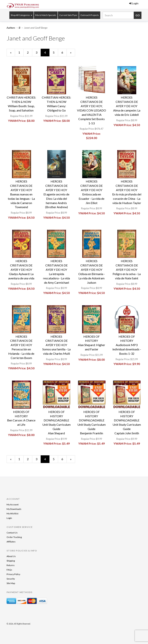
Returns (11, 565)
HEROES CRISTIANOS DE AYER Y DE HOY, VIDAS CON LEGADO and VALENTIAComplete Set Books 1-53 (92, 110)
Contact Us (12, 533)
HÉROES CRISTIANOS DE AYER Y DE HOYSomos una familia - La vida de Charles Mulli (56, 345)
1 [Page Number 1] (21, 52)
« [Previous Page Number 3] (13, 53)
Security (11, 579)
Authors (11, 28)
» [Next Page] (73, 53)
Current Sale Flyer (68, 15)
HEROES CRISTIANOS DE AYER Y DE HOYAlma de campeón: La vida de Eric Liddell (127, 106)
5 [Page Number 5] (55, 52)
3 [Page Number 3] (38, 52)
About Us (11, 556)
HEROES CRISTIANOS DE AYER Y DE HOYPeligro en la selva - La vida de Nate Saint (127, 269)
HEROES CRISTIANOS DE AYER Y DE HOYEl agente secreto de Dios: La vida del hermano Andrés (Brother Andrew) (56, 194)
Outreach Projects (90, 15)
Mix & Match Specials (46, 15)
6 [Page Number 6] (64, 52)
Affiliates (11, 542)
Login (134, 3)
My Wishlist (12, 513)
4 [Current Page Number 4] (47, 53)
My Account (13, 505)
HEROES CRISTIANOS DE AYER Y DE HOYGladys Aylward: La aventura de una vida (21, 269)
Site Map (11, 583)
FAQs (9, 570)
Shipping (11, 561)
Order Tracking (14, 537)
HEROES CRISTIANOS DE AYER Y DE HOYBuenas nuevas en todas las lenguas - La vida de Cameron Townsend (21, 194)
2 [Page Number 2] (30, 52)
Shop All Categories (21, 15)
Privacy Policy (13, 574)
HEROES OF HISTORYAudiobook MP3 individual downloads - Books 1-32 (127, 345)
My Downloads (14, 509)
